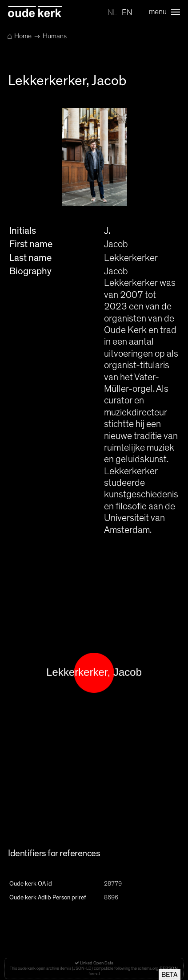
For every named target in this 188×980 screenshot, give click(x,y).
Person (169, 968)
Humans (55, 36)
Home (19, 36)
